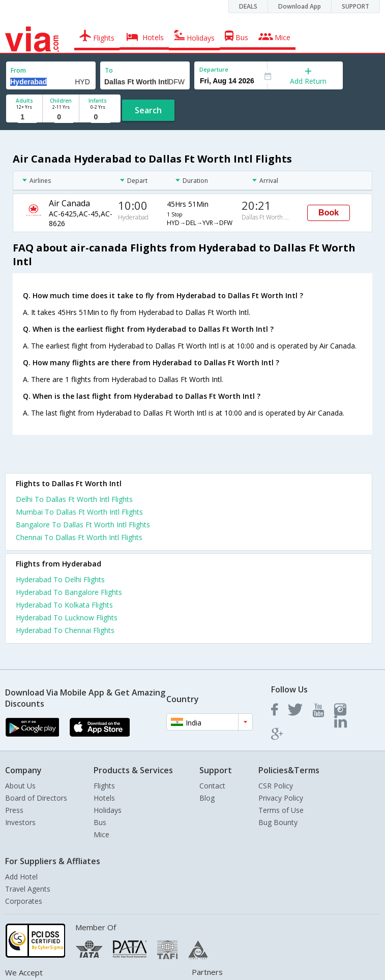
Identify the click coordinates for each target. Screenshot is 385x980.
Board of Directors (36, 798)
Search (148, 110)
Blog (207, 798)
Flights (104, 786)
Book (329, 213)
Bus (100, 822)
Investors (20, 822)
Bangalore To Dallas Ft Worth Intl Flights (83, 525)
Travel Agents (28, 889)
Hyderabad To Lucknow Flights (67, 618)
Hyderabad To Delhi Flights (60, 579)
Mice (101, 834)
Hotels (104, 798)
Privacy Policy (281, 798)
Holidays (108, 810)
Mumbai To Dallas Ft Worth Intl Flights (79, 512)
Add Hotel (21, 877)
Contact (212, 786)
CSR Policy (276, 786)
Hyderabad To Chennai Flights (65, 630)
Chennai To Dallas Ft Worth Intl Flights (79, 537)
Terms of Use (281, 810)
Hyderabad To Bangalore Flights (69, 592)
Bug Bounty (278, 822)
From (18, 70)
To (109, 70)
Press (14, 810)
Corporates (24, 901)
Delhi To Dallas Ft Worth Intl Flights (74, 499)
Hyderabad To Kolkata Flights (64, 605)
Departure (214, 69)
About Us (20, 786)
